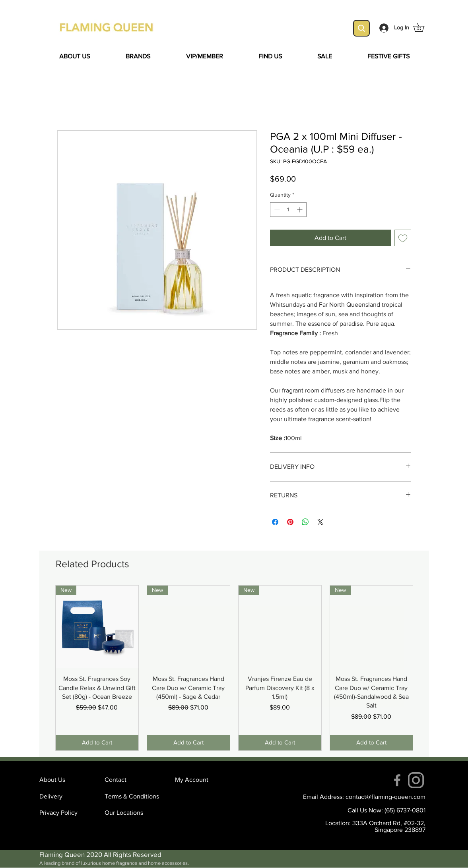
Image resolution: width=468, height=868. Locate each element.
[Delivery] (68, 797)
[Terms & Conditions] (133, 797)
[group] (234, 668)
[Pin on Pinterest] (290, 522)
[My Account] (203, 780)
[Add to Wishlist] (403, 238)
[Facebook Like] (109, 469)
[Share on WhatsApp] (305, 522)
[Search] (361, 28)
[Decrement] (276, 210)
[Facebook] (397, 780)
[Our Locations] (133, 813)
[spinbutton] (288, 210)
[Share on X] (320, 522)
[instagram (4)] (416, 780)
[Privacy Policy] (68, 813)
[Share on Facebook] (275, 522)
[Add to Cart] (97, 743)
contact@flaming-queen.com (385, 797)
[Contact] (133, 780)
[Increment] (300, 210)
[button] (423, 27)
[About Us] (68, 780)
